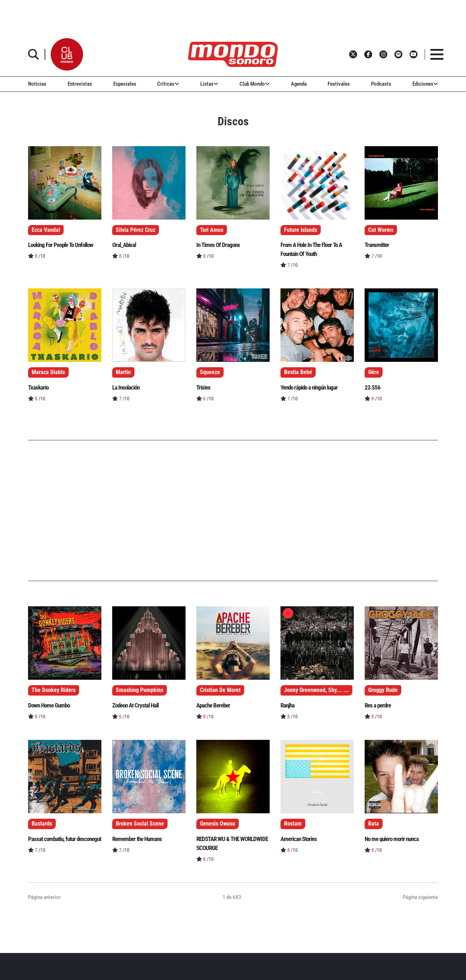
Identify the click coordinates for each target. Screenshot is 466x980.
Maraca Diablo (48, 372)
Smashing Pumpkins (140, 690)
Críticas (168, 84)
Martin (123, 372)
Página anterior (44, 897)
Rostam (293, 824)
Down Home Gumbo (49, 705)
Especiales (125, 84)
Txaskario (38, 387)
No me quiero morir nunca (392, 839)
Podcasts (381, 84)
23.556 (373, 387)
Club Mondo (255, 84)
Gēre (374, 372)
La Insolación (126, 387)
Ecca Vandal (46, 230)
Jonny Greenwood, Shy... (313, 690)
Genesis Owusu (218, 824)
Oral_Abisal (124, 245)
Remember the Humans (137, 839)
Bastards (42, 824)
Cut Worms (381, 230)
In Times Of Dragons (218, 245)
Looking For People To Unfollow (61, 245)
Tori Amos (212, 230)
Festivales (339, 84)
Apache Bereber (213, 705)
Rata (374, 824)
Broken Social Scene (140, 824)
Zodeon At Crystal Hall (135, 705)
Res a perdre (378, 705)
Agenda (299, 84)
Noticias (37, 84)
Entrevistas (80, 84)
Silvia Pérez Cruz (136, 230)
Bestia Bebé (298, 372)
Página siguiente (420, 897)
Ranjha (287, 705)
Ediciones (425, 84)
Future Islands (301, 230)
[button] (67, 54)
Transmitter (377, 245)
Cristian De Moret (220, 690)
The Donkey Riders (54, 690)
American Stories (299, 839)
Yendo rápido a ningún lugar (309, 387)
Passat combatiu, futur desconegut (65, 839)
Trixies (203, 387)
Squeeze (210, 372)
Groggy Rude (383, 690)
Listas (209, 84)
